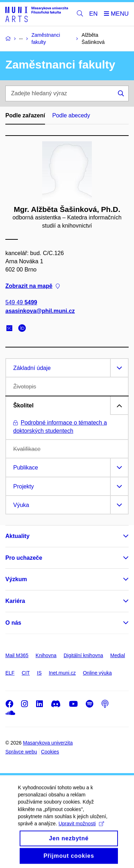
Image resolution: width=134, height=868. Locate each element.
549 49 (21, 302)
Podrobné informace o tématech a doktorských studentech (60, 427)
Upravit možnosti (81, 831)
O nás (13, 623)
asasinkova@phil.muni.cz (40, 311)
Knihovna (46, 655)
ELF (10, 673)
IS (39, 673)
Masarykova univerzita (48, 743)
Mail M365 (17, 655)
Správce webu (21, 752)
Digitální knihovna (83, 655)
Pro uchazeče (24, 558)
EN (94, 14)
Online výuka (97, 673)
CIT (26, 673)
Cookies (50, 752)
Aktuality (18, 536)
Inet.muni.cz (62, 673)
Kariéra (15, 601)
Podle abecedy (71, 115)
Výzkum (16, 579)
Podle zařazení (25, 115)
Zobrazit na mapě (33, 286)
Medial (118, 655)
